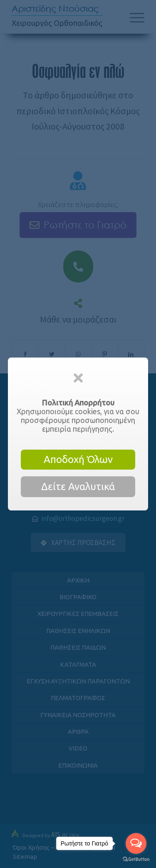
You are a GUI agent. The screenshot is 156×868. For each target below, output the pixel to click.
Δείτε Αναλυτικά (78, 487)
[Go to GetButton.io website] (136, 859)
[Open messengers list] (136, 843)
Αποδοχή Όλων (78, 459)
